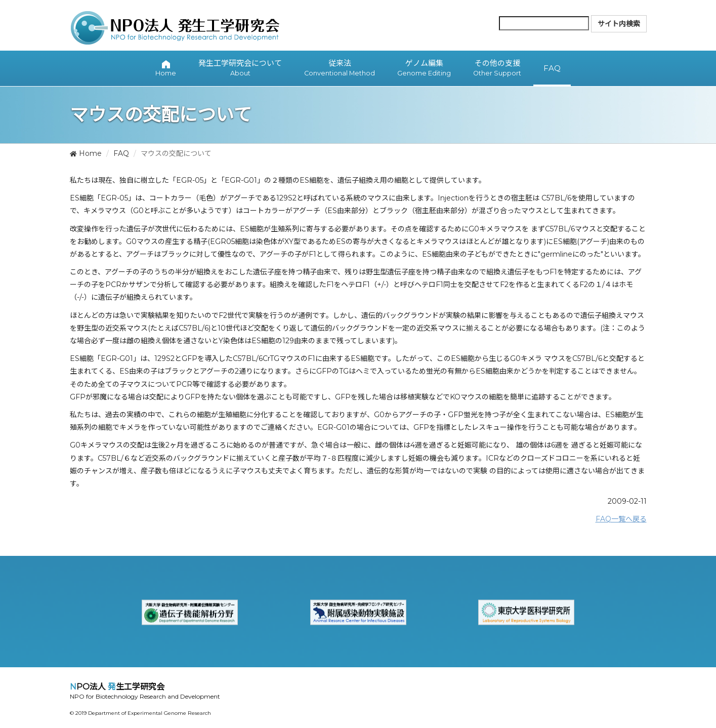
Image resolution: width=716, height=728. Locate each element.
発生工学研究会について (240, 68)
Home (86, 153)
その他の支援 (497, 68)
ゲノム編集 (424, 68)
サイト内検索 (619, 24)
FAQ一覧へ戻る (621, 519)
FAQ (121, 153)
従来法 (340, 68)
